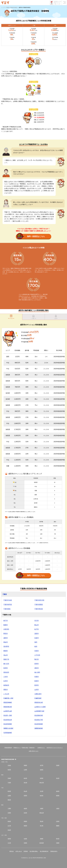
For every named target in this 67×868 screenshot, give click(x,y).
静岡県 (58, 796)
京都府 (42, 808)
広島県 (58, 821)
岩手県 (42, 765)
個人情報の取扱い (34, 851)
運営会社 (12, 851)
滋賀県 (25, 808)
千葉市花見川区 (39, 600)
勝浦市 (6, 651)
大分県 (9, 843)
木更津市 (6, 629)
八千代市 (37, 655)
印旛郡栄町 (38, 698)
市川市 (37, 621)
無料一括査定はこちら (31, 237)
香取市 (6, 690)
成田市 (6, 638)
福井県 (58, 791)
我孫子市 (6, 659)
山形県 (25, 770)
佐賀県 (25, 839)
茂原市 (37, 634)
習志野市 (6, 646)
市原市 (37, 651)
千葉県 (9, 783)
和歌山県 (42, 813)
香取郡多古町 (39, 702)
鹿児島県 (42, 843)
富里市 (37, 681)
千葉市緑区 (7, 609)
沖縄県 (58, 843)
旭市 (36, 642)
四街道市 (6, 672)
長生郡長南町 (39, 724)
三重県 (9, 808)
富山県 (25, 791)
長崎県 (42, 839)
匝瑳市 (37, 685)
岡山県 (42, 821)
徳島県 (25, 826)
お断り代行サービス (34, 751)
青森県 (25, 765)
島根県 (25, 821)
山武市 (37, 690)
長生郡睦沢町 (39, 715)
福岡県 (9, 839)
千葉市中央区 (8, 600)
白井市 (6, 681)
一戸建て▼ (34, 317)
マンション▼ (11, 317)
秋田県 (9, 770)
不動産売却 (32, 748)
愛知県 (9, 800)
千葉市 (5, 594)
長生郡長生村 (8, 720)
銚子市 (6, 621)
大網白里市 (38, 694)
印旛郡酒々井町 (8, 698)
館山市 (37, 625)
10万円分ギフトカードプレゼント (55, 748)
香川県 (42, 826)
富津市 (6, 668)
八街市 (6, 677)
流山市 (6, 655)
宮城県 (58, 765)
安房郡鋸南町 (8, 733)
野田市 (6, 634)
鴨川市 (37, 659)
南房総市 (6, 685)
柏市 (36, 646)
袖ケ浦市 (37, 672)
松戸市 (37, 629)
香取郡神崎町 (8, 702)
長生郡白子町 (39, 720)
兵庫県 (9, 813)
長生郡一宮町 (8, 715)
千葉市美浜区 (39, 609)
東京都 (25, 783)
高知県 (9, 830)
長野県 (25, 796)
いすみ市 (6, 694)
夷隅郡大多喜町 (8, 728)
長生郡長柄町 (8, 724)
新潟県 (9, 791)
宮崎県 (25, 843)
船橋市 (6, 625)
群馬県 (42, 778)
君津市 (37, 664)
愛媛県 (58, 826)
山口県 (9, 826)
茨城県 (9, 778)
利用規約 (26, 851)
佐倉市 (37, 638)
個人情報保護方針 (44, 851)
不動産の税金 (25, 748)
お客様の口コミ (41, 748)
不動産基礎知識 (8, 748)
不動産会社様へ (54, 851)
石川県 (42, 791)
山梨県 (9, 796)
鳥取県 (9, 821)
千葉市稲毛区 (8, 604)
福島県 (42, 770)
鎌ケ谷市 (6, 664)
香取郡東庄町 (8, 707)
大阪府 (58, 808)
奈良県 (25, 813)
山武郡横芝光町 (39, 711)
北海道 (9, 765)
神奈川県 (42, 783)
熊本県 (58, 839)
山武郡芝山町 (8, 711)
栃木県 (25, 778)
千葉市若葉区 (39, 604)
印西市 (37, 677)
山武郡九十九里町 (40, 707)
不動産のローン (17, 748)
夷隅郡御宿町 (39, 728)
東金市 (6, 642)
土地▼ (56, 317)
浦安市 (37, 668)
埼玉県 (58, 778)
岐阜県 (42, 796)
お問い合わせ (19, 851)
